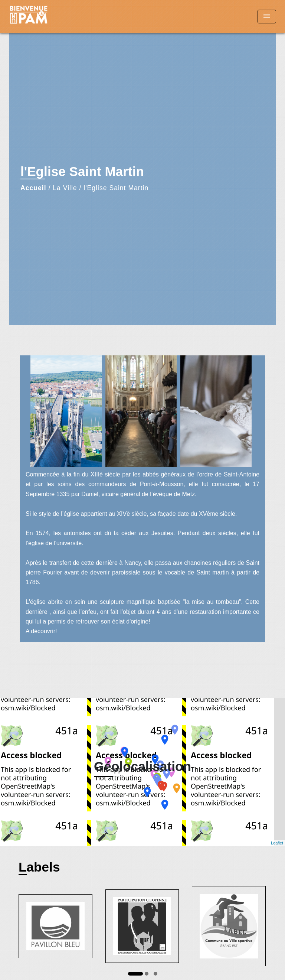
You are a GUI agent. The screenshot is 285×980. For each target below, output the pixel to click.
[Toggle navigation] (267, 17)
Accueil (33, 188)
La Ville (65, 188)
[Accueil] (37, 17)
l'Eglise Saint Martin (116, 188)
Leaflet (277, 843)
